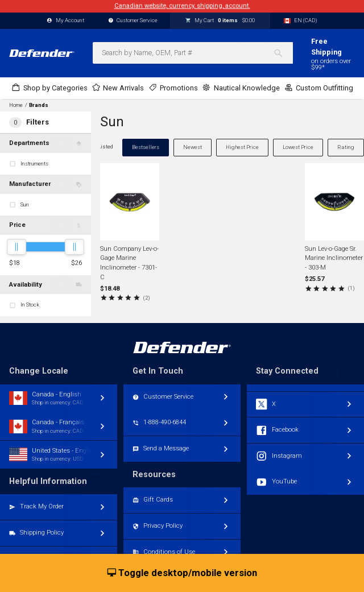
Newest (193, 147)
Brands (39, 105)
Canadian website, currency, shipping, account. (182, 6)
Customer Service (133, 21)
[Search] (283, 53)
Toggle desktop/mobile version (182, 573)
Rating (346, 147)
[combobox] (193, 53)
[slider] (16, 247)
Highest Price (242, 147)
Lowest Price (298, 147)
